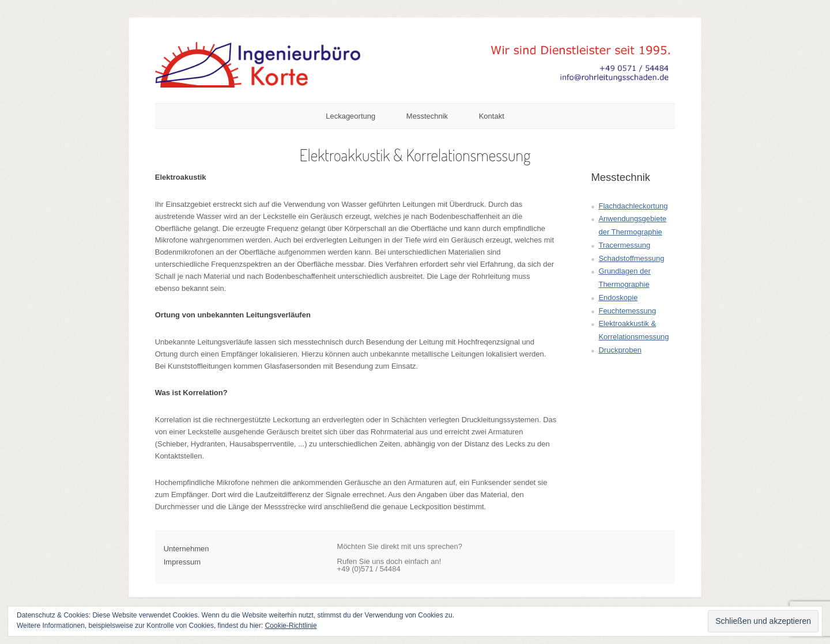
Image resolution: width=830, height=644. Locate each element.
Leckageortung (350, 116)
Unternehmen (186, 549)
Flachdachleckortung (633, 206)
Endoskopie (618, 298)
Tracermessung (624, 245)
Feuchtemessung (627, 311)
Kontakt (492, 116)
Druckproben (620, 350)
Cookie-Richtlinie (291, 626)
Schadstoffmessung (631, 258)
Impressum (182, 562)
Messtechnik (427, 116)
